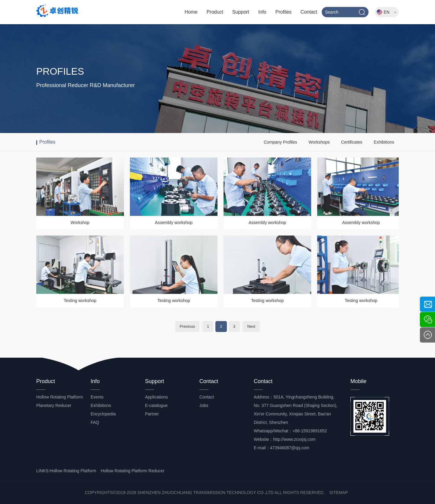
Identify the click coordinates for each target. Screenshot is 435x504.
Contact (309, 12)
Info (262, 12)
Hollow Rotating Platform (60, 397)
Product (215, 12)
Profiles (284, 12)
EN (390, 12)
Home (191, 12)
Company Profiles (280, 142)
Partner (152, 414)
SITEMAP (338, 493)
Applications (156, 397)
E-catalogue (156, 405)
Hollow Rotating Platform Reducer (132, 471)
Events (97, 397)
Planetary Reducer (54, 405)
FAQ (95, 422)
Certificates (352, 142)
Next (251, 326)
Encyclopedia (103, 414)
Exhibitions (384, 142)
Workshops (319, 142)
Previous (187, 326)
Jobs (204, 405)
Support (241, 12)
